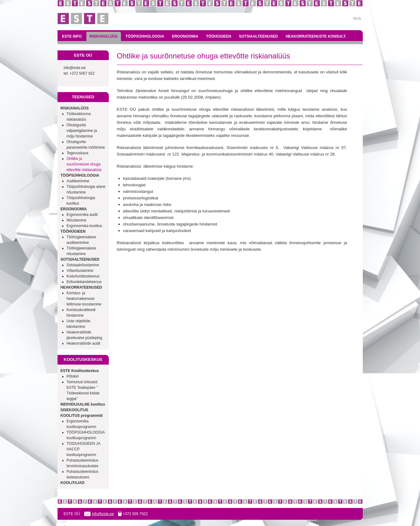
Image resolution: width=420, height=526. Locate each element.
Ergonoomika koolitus (84, 226)
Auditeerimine (78, 181)
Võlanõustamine (80, 271)
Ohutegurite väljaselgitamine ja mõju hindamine (82, 131)
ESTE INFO (72, 36)
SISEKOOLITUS (74, 410)
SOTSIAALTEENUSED (258, 36)
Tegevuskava (77, 153)
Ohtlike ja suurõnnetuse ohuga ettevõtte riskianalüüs (84, 164)
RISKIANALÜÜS (104, 36)
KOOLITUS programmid (82, 416)
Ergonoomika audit (82, 215)
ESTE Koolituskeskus (80, 371)
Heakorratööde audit (83, 343)
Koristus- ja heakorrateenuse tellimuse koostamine (84, 299)
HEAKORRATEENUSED (81, 287)
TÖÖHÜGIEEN (219, 36)
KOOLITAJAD (73, 483)
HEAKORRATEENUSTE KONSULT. (316, 36)
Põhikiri (73, 376)
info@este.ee (75, 68)
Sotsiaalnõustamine (83, 265)
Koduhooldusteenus (83, 276)
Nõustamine (76, 220)
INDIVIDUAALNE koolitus (83, 404)
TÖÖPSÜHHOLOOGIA (145, 36)
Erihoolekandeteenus (84, 282)
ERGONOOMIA (185, 36)
